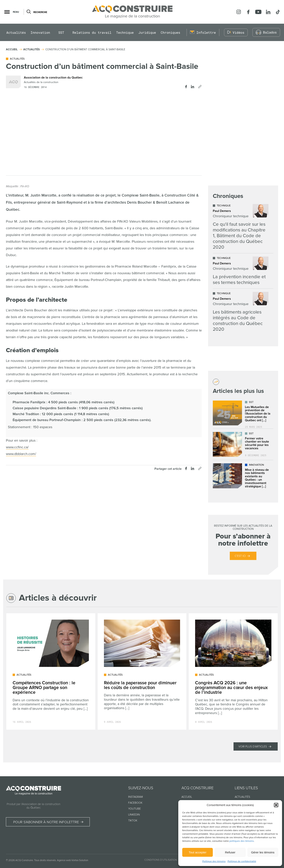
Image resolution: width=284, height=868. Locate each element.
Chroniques (170, 32)
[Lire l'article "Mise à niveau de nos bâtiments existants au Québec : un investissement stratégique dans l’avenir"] (243, 476)
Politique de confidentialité (242, 861)
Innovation (40, 32)
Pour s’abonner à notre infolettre (46, 822)
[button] (276, 805)
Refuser (230, 852)
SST (61, 32)
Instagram (135, 797)
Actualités (16, 32)
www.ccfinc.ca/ (17, 447)
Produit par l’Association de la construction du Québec (34, 806)
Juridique (147, 32)
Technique (125, 32)
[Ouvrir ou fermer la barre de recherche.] (28, 12)
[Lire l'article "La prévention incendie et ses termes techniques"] (241, 271)
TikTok (133, 821)
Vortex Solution (80, 860)
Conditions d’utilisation (161, 860)
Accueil (187, 797)
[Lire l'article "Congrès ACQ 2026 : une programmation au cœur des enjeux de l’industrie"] (233, 671)
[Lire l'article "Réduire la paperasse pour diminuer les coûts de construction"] (142, 671)
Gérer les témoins (263, 852)
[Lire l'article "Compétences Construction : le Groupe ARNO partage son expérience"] (51, 671)
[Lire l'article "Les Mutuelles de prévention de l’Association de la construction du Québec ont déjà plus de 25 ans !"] (243, 413)
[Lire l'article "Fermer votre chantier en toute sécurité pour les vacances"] (243, 444)
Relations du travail (92, 32)
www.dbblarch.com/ (21, 454)
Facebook (135, 803)
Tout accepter (198, 852)
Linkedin (134, 815)
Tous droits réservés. (45, 860)
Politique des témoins (214, 861)
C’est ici (240, 556)
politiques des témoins (242, 841)
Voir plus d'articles (253, 747)
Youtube (135, 809)
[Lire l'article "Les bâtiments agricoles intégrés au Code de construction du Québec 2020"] (241, 312)
